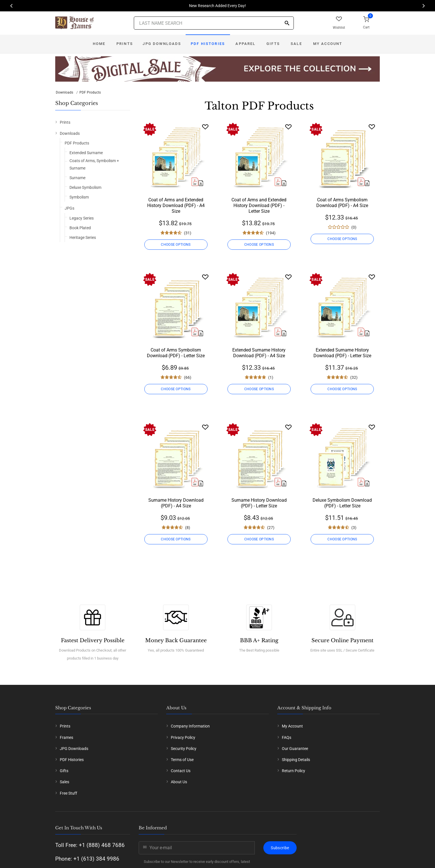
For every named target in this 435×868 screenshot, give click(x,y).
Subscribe (280, 848)
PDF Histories (208, 44)
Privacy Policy (183, 737)
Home (99, 44)
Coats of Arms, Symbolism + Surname (94, 164)
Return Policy (294, 771)
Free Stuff (68, 793)
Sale (296, 44)
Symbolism (79, 197)
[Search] (287, 23)
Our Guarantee (295, 749)
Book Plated (80, 228)
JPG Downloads (162, 44)
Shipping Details (296, 760)
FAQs (287, 737)
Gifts (273, 44)
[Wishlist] (205, 127)
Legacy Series (82, 218)
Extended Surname (86, 153)
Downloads (64, 92)
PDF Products (90, 92)
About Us (179, 782)
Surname (77, 178)
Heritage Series (83, 237)
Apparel (245, 44)
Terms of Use (182, 760)
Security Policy (184, 749)
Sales (64, 782)
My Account (328, 44)
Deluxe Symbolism (85, 187)
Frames (66, 737)
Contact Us (181, 771)
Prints (125, 44)
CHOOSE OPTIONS (176, 245)
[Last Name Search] (214, 23)
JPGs (69, 208)
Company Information (190, 726)
